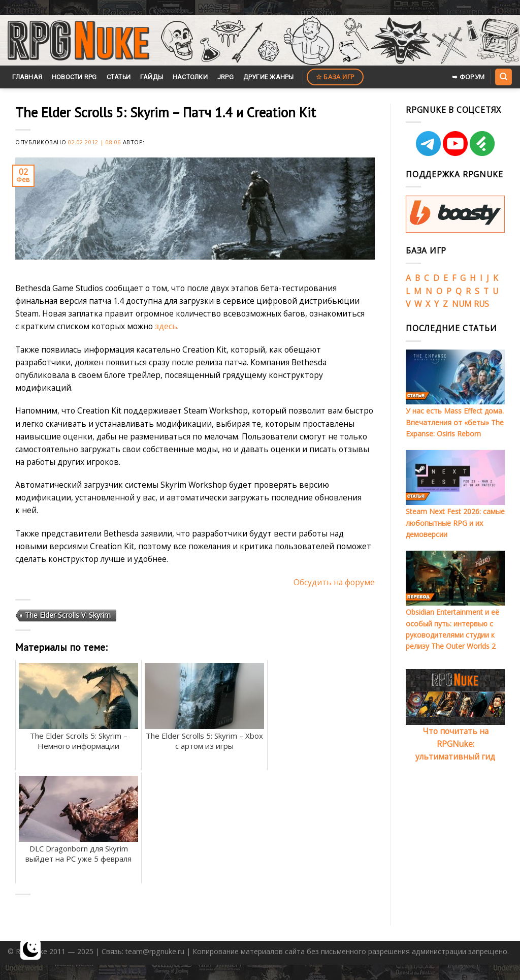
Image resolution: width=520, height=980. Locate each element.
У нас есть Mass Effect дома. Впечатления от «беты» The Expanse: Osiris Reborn (455, 422)
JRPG (225, 77)
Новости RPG (74, 77)
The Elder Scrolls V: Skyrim (68, 615)
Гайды (152, 77)
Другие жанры (269, 77)
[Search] (503, 77)
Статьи (119, 77)
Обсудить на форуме (334, 582)
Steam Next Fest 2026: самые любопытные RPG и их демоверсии (455, 523)
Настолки (190, 77)
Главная (27, 77)
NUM (462, 304)
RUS (481, 304)
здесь (166, 326)
